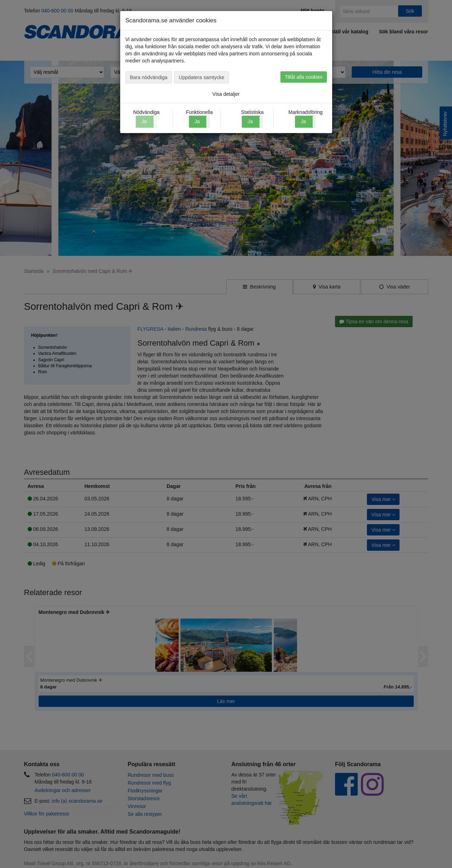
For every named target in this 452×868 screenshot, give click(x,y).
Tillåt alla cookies (303, 77)
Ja (197, 121)
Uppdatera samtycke (201, 77)
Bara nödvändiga (149, 77)
